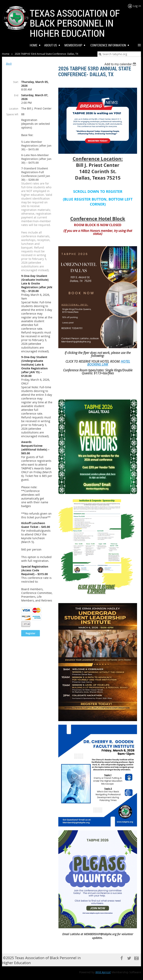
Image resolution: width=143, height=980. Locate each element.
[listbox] (121, 64)
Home (6, 54)
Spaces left (12, 114)
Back (9, 64)
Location (14, 109)
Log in (137, 6)
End (16, 95)
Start (16, 82)
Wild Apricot (103, 972)
